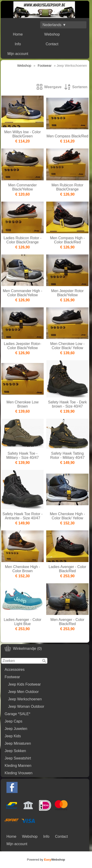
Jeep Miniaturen (18, 743)
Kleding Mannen (18, 766)
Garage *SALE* (17, 714)
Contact (52, 44)
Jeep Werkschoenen (25, 699)
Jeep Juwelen (16, 729)
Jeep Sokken (15, 751)
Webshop (52, 34)
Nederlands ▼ (54, 25)
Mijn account (18, 54)
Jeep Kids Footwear (24, 684)
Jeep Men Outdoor (23, 692)
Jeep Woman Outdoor (26, 706)
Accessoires (15, 670)
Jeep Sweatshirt (18, 758)
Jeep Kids (13, 736)
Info (18, 44)
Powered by (46, 860)
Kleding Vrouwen (18, 773)
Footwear (12, 677)
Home (18, 34)
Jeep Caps (14, 721)
